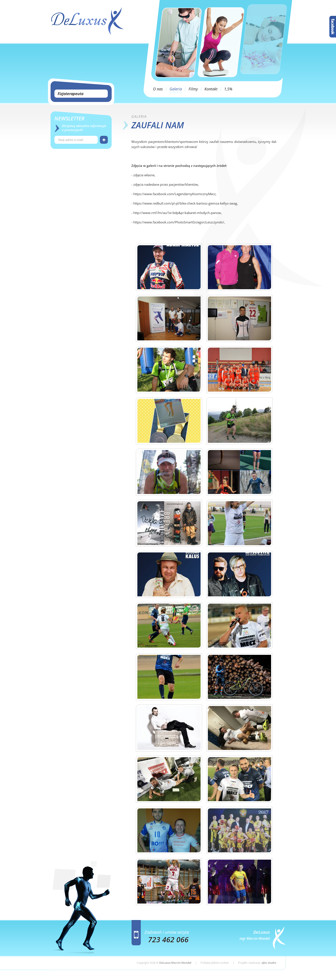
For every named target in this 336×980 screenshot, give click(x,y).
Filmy (193, 89)
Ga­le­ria (139, 117)
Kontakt (211, 89)
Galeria (176, 89)
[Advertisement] (81, 189)
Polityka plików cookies (215, 963)
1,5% (228, 89)
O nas (158, 89)
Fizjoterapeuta (70, 94)
